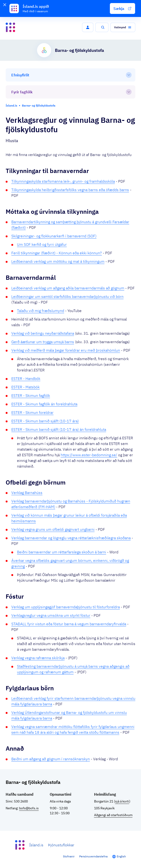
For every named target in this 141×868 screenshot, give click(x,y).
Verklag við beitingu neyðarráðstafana (43, 333)
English (121, 856)
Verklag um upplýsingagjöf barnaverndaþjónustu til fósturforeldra (66, 607)
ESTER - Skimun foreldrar (32, 412)
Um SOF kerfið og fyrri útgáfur (42, 244)
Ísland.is (36, 845)
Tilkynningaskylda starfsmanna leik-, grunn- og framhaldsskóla (63, 181)
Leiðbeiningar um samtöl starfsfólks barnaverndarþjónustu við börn (67, 296)
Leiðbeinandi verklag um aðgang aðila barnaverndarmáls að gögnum (68, 288)
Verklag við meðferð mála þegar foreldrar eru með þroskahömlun (66, 350)
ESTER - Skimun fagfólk (31, 395)
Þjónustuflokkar (61, 845)
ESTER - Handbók (26, 378)
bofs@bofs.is (29, 808)
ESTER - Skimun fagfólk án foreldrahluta (44, 404)
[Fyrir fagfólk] (70, 92)
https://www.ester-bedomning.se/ (89, 455)
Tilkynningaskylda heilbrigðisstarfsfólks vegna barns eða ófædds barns (70, 190)
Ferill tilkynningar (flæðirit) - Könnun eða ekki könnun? (57, 253)
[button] (122, 8)
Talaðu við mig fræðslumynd (41, 311)
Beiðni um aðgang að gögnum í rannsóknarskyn (51, 759)
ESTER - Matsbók (25, 387)
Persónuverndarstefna (93, 856)
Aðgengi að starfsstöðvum (113, 815)
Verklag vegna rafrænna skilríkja (38, 658)
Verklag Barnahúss (27, 493)
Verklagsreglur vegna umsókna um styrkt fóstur (51, 615)
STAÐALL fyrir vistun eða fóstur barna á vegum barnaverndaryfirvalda (69, 624)
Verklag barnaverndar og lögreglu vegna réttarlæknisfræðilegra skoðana (71, 538)
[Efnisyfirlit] (70, 75)
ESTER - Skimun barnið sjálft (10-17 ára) (45, 421)
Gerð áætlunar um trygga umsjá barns (43, 342)
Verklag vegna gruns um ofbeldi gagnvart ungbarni (53, 529)
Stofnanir (69, 856)
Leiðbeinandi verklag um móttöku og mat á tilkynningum (58, 261)
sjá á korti (122, 801)
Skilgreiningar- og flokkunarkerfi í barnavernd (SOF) (54, 236)
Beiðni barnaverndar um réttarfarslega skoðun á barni (62, 552)
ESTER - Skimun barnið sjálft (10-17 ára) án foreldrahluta (59, 429)
